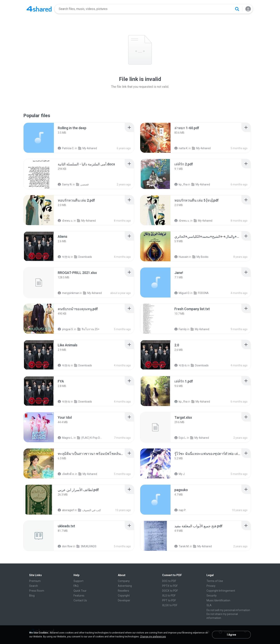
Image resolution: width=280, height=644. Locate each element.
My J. (180, 474)
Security (212, 596)
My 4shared (87, 148)
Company (124, 581)
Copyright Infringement (221, 591)
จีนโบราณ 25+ (88, 329)
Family (181, 329)
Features (79, 596)
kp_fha (181, 184)
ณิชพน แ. (65, 221)
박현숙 (64, 257)
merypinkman (68, 293)
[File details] (39, 138)
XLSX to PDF (170, 605)
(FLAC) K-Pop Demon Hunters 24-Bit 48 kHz (90, 438)
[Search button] (237, 9)
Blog (32, 596)
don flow (65, 546)
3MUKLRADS (86, 546)
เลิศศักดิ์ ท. (66, 474)
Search (34, 586)
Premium (35, 581)
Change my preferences (153, 637)
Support (78, 581)
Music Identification (218, 600)
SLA (209, 605)
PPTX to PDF (170, 586)
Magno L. (65, 438)
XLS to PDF (169, 596)
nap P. (180, 510)
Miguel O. (182, 293)
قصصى (82, 184)
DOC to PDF (169, 581)
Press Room (37, 591)
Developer (124, 600)
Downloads (83, 257)
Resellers (123, 591)
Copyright (124, 596)
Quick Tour (80, 591)
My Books (200, 257)
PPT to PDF (169, 600)
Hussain (181, 257)
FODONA (201, 293)
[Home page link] (39, 9)
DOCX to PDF (170, 591)
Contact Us (80, 600)
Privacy (211, 586)
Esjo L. (180, 438)
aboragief (66, 510)
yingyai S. (66, 329)
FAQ (76, 586)
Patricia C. (66, 148)
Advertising (125, 586)
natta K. (181, 148)
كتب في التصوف (89, 510)
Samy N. (65, 184)
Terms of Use (215, 581)
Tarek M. (182, 546)
